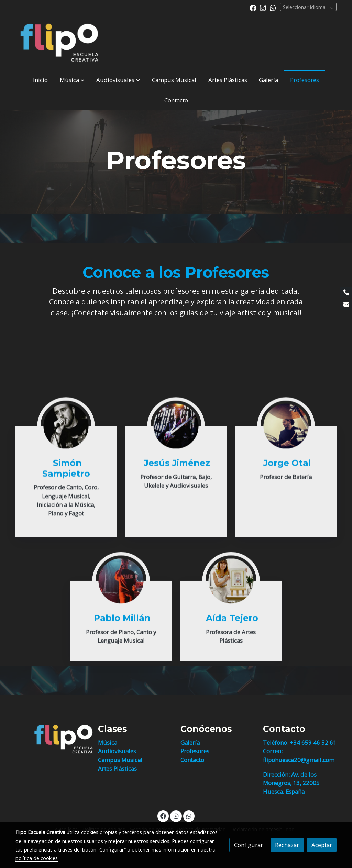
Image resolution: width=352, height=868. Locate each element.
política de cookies (37, 858)
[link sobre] (52, 739)
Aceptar (322, 845)
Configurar (249, 845)
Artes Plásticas (117, 769)
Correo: (273, 751)
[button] (72, 80)
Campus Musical (120, 760)
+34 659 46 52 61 (313, 742)
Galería (190, 742)
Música (108, 742)
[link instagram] (263, 8)
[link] (59, 43)
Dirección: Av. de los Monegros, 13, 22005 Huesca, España (291, 783)
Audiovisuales (117, 751)
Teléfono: (276, 742)
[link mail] (346, 304)
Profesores (195, 751)
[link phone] (346, 293)
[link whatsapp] (273, 8)
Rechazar (287, 845)
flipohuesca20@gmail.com (299, 760)
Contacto (192, 760)
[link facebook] (253, 8)
